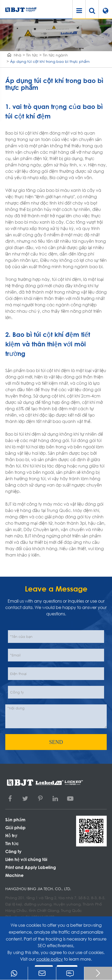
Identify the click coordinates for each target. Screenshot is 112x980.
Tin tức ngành (55, 55)
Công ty (13, 851)
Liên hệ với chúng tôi (26, 859)
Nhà (18, 55)
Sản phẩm (15, 820)
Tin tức (32, 55)
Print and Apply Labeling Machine (31, 871)
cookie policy (50, 959)
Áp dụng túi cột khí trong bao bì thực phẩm (50, 61)
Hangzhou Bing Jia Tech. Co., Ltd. (38, 889)
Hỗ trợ (11, 835)
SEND (56, 742)
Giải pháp (15, 827)
